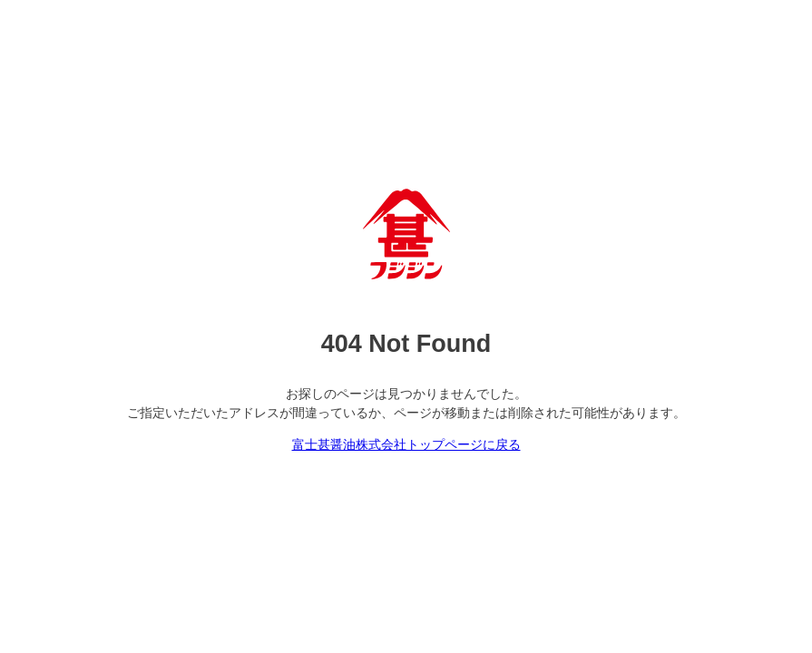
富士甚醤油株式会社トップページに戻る (406, 444)
